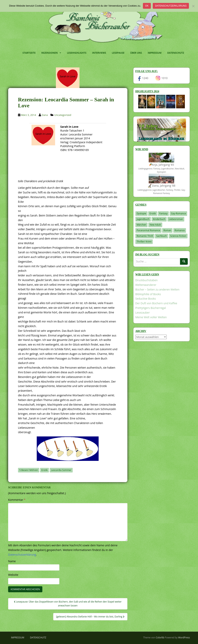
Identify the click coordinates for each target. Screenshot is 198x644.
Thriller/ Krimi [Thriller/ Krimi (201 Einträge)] (144, 242)
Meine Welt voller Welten (151, 317)
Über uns (136, 53)
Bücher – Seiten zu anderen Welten (157, 289)
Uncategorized (63, 115)
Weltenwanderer (146, 285)
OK (147, 6)
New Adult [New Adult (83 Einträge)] (155, 225)
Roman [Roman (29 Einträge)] (167, 230)
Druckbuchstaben (146, 280)
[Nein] (193, 6)
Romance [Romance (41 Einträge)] (180, 230)
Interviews (99, 53)
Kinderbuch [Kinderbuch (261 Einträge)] (159, 219)
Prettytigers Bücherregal (151, 308)
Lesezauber (143, 313)
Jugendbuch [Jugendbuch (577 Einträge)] (143, 219)
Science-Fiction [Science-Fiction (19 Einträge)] (178, 236)
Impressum (155, 53)
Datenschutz (176, 53)
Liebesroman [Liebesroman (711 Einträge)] (176, 219)
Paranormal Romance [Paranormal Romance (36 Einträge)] (148, 230)
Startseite (29, 53)
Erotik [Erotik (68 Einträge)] (153, 213)
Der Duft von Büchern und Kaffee (156, 303)
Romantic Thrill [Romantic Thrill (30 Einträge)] (145, 236)
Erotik (44, 470)
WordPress (184, 638)
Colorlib (160, 638)
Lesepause (118, 53)
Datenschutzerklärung (171, 6)
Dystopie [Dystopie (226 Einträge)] (141, 213)
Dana (45, 115)
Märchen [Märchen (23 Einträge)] (142, 225)
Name (12, 561)
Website (13, 575)
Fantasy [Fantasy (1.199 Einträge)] (163, 213)
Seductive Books (146, 299)
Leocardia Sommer (61, 470)
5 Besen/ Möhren (29, 470)
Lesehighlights (77, 53)
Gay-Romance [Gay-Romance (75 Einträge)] (178, 213)
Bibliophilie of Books (148, 294)
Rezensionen (49, 53)
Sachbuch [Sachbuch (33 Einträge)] (161, 236)
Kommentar (17, 500)
